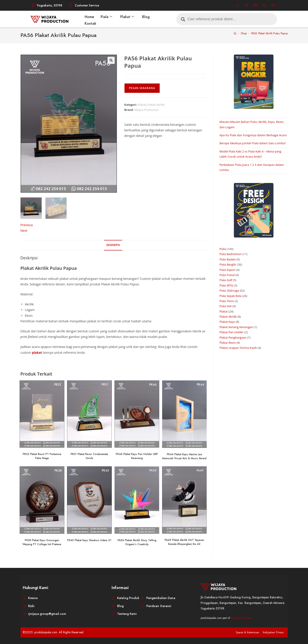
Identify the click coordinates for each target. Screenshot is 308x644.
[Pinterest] (264, 5)
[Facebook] (238, 5)
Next (24, 230)
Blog (146, 17)
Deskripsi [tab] (113, 245)
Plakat (127, 17)
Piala (106, 17)
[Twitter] (247, 5)
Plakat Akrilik (156, 105)
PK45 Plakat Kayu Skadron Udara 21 (89, 540)
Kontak (90, 23)
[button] (111, 60)
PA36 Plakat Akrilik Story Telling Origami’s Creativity (137, 542)
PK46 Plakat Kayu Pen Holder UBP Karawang (137, 456)
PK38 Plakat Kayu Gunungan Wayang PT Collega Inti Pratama (42, 542)
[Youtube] (273, 5)
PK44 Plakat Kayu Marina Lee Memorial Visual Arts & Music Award (184, 456)
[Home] (235, 33)
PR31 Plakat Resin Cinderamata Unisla (89, 456)
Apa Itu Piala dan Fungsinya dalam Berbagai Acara (253, 135)
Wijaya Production (147, 110)
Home (89, 17)
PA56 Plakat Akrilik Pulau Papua (269, 33)
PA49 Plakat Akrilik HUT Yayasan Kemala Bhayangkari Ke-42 (184, 542)
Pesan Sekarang (142, 88)
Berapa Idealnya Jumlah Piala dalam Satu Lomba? (253, 143)
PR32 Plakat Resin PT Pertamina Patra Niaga (42, 456)
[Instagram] (255, 5)
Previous (27, 225)
